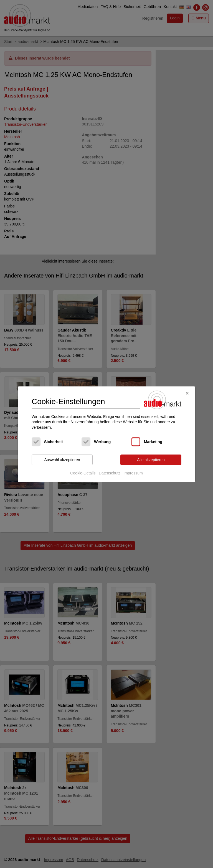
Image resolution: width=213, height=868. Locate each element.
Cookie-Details (83, 473)
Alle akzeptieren (151, 460)
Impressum (133, 473)
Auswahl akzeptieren (62, 460)
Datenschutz (110, 473)
